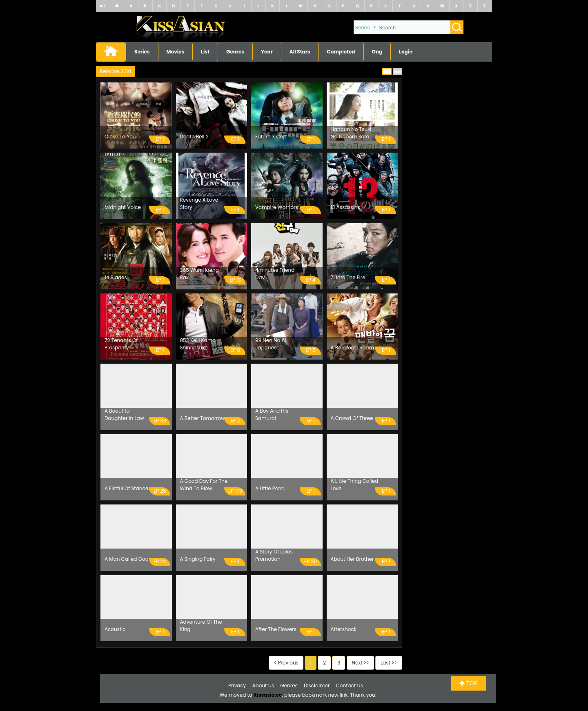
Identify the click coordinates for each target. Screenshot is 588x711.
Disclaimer (317, 685)
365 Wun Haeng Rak (199, 274)
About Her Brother (352, 559)
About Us (263, 685)
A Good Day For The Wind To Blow (204, 485)
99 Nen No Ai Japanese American (271, 344)
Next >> (361, 663)
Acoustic (115, 629)
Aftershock (344, 629)
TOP (469, 683)
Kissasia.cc (268, 695)
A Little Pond (270, 488)
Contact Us (350, 685)
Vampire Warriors (277, 207)
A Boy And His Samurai (272, 414)
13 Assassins (345, 207)
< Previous (286, 663)
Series (142, 52)
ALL (103, 6)
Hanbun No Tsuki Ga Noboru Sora (351, 133)
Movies (176, 52)
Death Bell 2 (194, 137)
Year (267, 52)
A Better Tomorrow (203, 418)
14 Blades (116, 277)
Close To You (120, 137)
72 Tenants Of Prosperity (121, 344)
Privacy (237, 685)
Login (406, 52)
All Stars (300, 52)
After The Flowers (276, 629)
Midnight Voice (123, 207)
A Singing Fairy (198, 559)
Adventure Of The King (201, 625)
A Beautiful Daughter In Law (124, 414)
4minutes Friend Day (275, 274)
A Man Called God (127, 559)
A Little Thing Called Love (355, 485)
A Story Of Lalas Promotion (274, 555)
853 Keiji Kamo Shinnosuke (198, 344)
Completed (341, 52)
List (205, 52)
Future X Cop (271, 137)
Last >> (389, 663)
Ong (377, 52)
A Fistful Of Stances (128, 488)
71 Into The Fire (348, 277)
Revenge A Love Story (199, 203)
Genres (235, 52)
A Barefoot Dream (352, 348)
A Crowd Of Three (352, 418)
